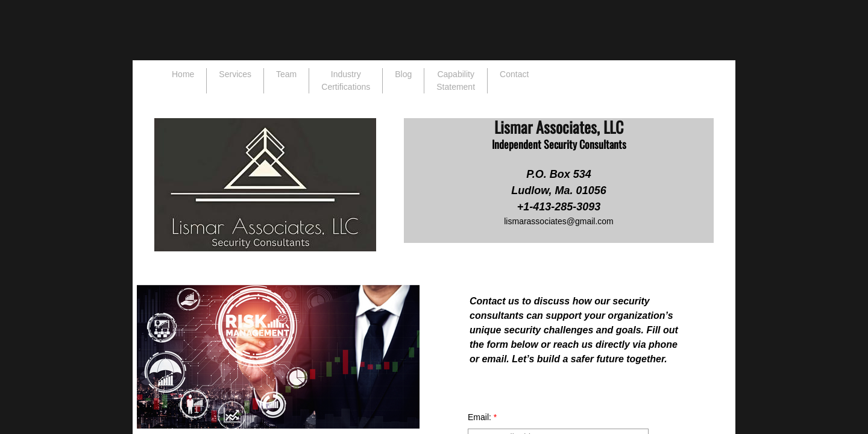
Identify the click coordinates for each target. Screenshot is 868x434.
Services (235, 74)
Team (286, 74)
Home (183, 74)
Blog (403, 74)
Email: (482, 417)
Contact (514, 74)
